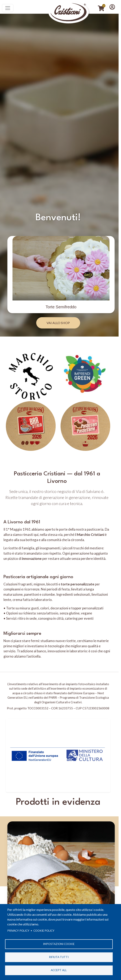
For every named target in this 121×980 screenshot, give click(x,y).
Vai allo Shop (58, 323)
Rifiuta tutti (59, 957)
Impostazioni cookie (59, 944)
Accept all (59, 970)
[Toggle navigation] (8, 8)
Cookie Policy (44, 931)
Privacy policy (18, 931)
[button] (112, 7)
